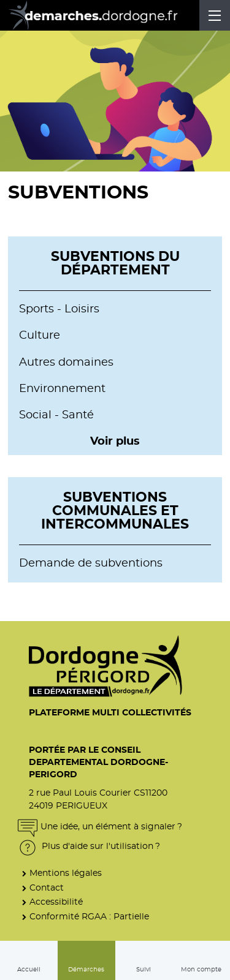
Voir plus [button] (115, 442)
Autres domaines (66, 363)
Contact (47, 888)
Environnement (62, 389)
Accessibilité (56, 902)
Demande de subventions (91, 563)
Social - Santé (56, 415)
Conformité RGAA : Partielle (89, 917)
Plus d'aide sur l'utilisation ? (89, 846)
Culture (40, 336)
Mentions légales (66, 873)
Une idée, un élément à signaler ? (100, 827)
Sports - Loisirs (59, 309)
